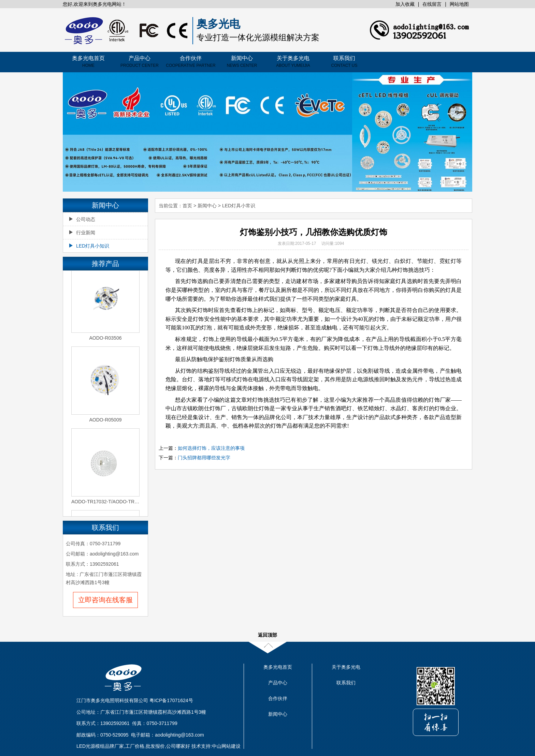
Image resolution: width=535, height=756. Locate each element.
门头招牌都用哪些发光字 (204, 458)
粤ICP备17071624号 (171, 700)
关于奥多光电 (293, 62)
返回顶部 (267, 635)
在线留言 (432, 4)
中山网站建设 (226, 746)
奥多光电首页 (88, 62)
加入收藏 (405, 4)
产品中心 (140, 62)
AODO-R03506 (106, 339)
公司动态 (82, 219)
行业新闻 (82, 233)
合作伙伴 (191, 62)
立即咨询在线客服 (105, 600)
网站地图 (459, 4)
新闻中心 (242, 62)
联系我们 (344, 62)
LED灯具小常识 (239, 206)
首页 (187, 206)
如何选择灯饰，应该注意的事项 (211, 448)
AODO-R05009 (106, 420)
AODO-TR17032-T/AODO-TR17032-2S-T (105, 502)
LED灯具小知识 (89, 246)
